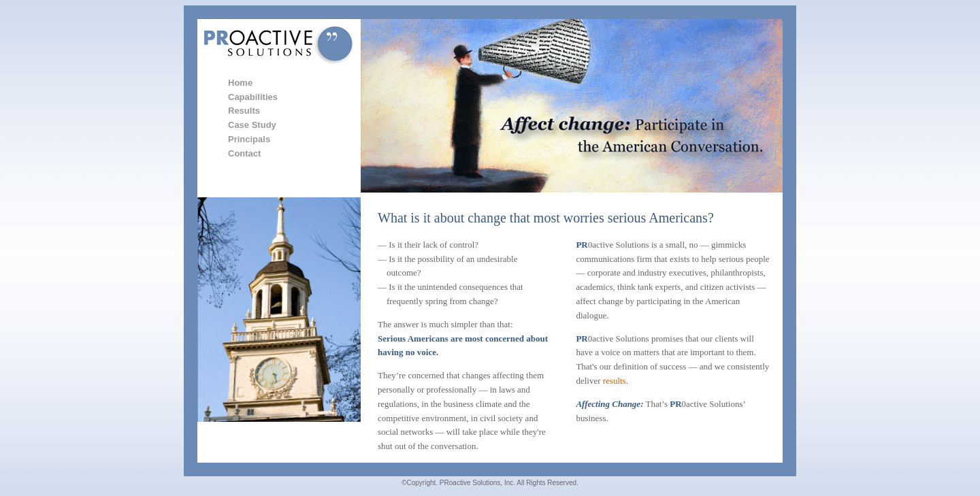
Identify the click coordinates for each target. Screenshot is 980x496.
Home (240, 83)
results (615, 381)
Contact (244, 153)
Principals (249, 139)
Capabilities (253, 97)
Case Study (252, 125)
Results (244, 111)
